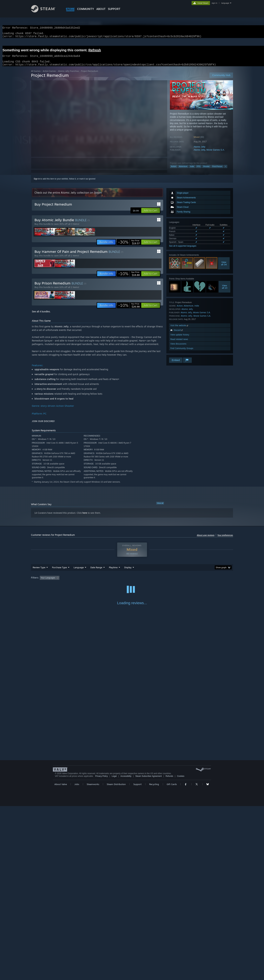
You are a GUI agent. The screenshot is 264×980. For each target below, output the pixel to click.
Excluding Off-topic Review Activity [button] (82, 582)
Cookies (181, 950)
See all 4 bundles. (41, 316)
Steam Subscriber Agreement (149, 950)
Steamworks (93, 958)
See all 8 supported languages (183, 250)
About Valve (61, 958)
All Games (36, 75)
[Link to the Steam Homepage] (46, 12)
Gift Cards (172, 958)
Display (128, 571)
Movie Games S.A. (216, 154)
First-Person (217, 170)
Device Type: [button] (204, 582)
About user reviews (206, 539)
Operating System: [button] (160, 582)
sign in (214, 3)
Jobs (77, 958)
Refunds (169, 950)
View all (160, 507)
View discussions (178, 348)
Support (137, 958)
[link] (129, 246)
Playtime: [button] (108, 582)
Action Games (49, 75)
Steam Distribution (116, 958)
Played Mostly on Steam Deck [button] (132, 582)
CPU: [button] (178, 582)
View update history (180, 339)
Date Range (96, 571)
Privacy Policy (101, 950)
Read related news (179, 343)
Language (79, 571)
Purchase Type (59, 571)
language (225, 3)
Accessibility (126, 950)
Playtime (113, 571)
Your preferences (225, 539)
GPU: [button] (189, 582)
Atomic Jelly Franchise (68, 75)
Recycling (154, 958)
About (101, 9)
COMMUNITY (86, 9)
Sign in (37, 183)
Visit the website (180, 329)
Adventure (183, 170)
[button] (151, 214)
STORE (70, 9)
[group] (132, 582)
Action (174, 170)
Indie (192, 170)
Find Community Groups (182, 352)
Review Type (39, 571)
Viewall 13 (225, 291)
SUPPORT (114, 9)
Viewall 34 (224, 267)
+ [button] (225, 170)
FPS (199, 170)
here (85, 517)
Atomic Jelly (199, 151)
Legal (114, 950)
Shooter (206, 170)
